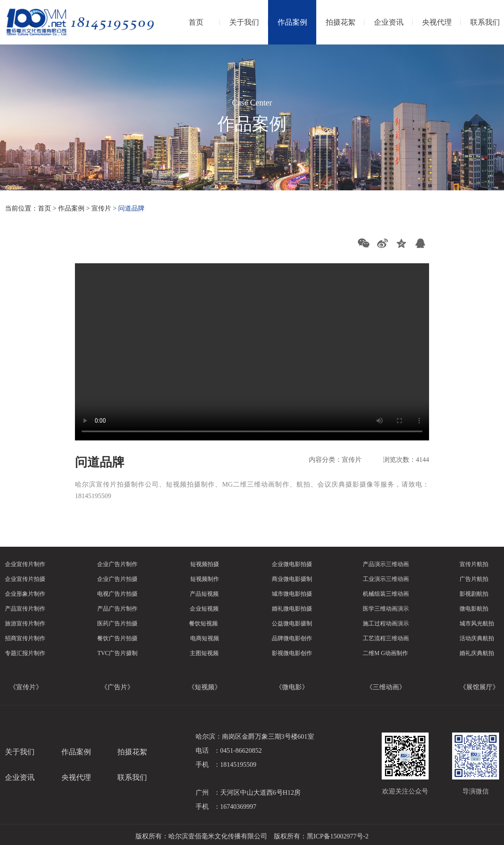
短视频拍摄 (205, 564)
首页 (196, 22)
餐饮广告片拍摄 (117, 638)
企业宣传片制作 (25, 564)
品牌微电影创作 (292, 638)
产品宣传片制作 (25, 609)
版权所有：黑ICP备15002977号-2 (321, 836)
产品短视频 (204, 594)
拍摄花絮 (341, 22)
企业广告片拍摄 (117, 579)
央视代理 (437, 22)
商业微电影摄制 (292, 579)
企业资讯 (389, 22)
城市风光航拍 (477, 624)
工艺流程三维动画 (386, 638)
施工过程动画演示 (386, 624)
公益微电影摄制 (292, 624)
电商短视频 (205, 638)
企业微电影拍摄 (292, 564)
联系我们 (132, 777)
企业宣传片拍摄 (25, 579)
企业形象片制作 (25, 594)
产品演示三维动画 (386, 564)
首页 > (48, 208)
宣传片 (101, 208)
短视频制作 (205, 579)
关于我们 (244, 22)
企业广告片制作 (117, 564)
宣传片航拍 (474, 564)
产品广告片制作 (117, 609)
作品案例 (292, 22)
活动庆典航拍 (477, 638)
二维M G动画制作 (385, 653)
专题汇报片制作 (25, 653)
